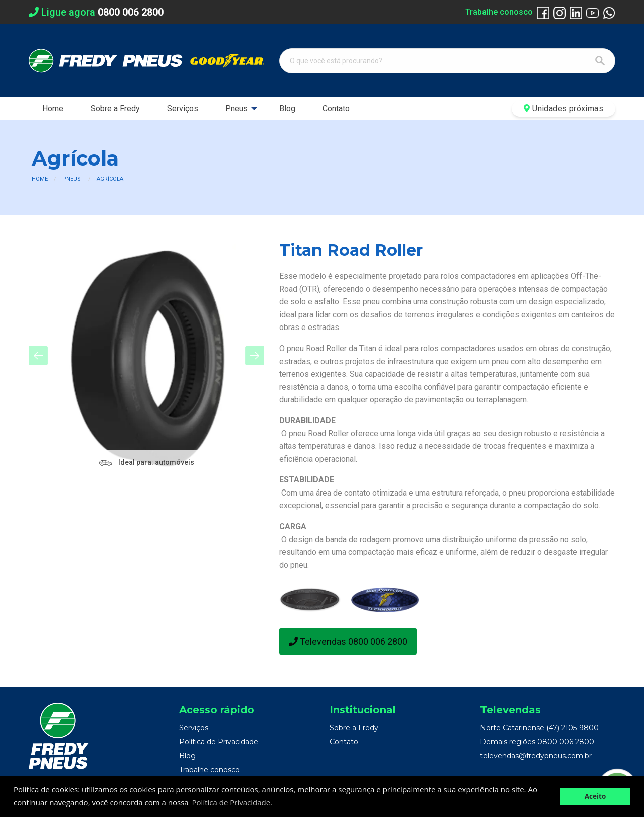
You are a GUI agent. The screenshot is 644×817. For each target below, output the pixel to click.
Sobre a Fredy (115, 109)
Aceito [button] (596, 796)
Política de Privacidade (219, 742)
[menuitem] (53, 109)
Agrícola (110, 179)
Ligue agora (96, 12)
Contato (336, 109)
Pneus (236, 109)
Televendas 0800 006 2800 (348, 642)
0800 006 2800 (566, 742)
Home (53, 109)
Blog (287, 109)
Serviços (183, 109)
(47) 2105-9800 (573, 728)
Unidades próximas (563, 109)
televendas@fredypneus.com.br (536, 756)
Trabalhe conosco (499, 12)
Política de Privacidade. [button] (232, 802)
